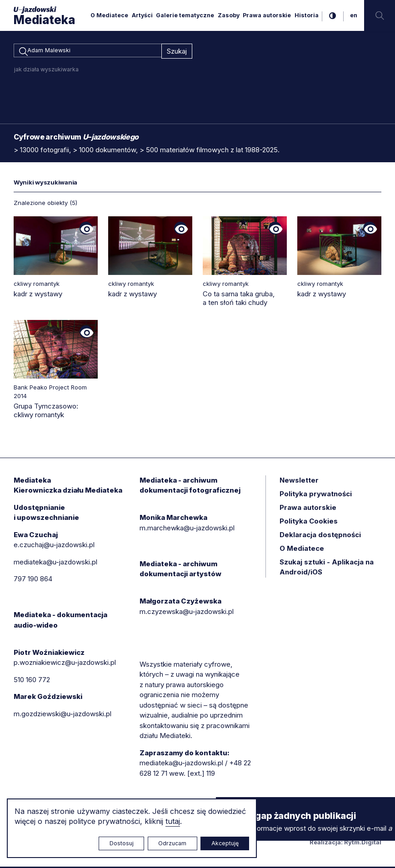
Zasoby (229, 15)
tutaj (173, 821)
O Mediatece (109, 15)
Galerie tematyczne (185, 15)
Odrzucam (172, 843)
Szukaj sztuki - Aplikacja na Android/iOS (327, 569)
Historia (307, 15)
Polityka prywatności (316, 495)
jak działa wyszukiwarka (46, 71)
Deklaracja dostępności (320, 536)
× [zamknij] (225, 806)
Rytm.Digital (363, 843)
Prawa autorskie (267, 15)
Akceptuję (225, 843)
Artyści (142, 15)
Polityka (309, 522)
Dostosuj (122, 843)
